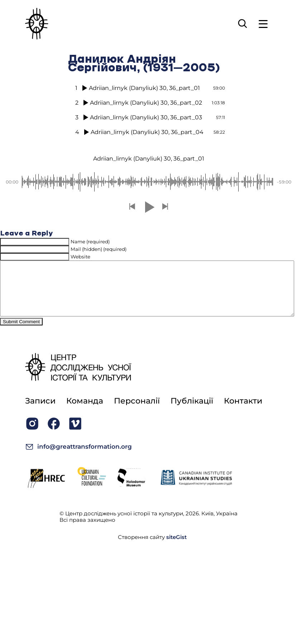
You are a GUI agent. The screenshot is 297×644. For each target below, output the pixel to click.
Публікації (192, 412)
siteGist (176, 548)
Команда (85, 412)
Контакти (243, 412)
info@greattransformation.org (78, 457)
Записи (40, 412)
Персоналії (137, 412)
